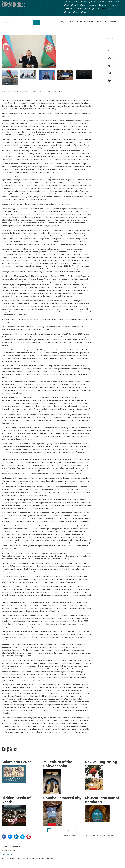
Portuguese (103, 5)
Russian (76, 2)
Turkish (109, 2)
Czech (67, 5)
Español (75, 5)
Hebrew (96, 9)
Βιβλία (99, 22)
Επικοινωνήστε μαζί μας (114, 22)
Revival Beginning (101, 762)
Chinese (84, 5)
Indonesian (114, 5)
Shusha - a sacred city (62, 798)
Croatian (68, 12)
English (67, 2)
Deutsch (93, 2)
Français (84, 2)
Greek (104, 9)
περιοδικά (81, 22)
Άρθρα (71, 22)
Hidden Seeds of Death (16, 800)
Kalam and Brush (17, 762)
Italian (101, 2)
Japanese (93, 5)
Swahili (77, 12)
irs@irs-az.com (7, 854)
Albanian (112, 9)
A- (109, 45)
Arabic (117, 2)
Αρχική (64, 22)
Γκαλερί (90, 22)
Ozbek (84, 12)
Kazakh (88, 9)
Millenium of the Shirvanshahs (58, 764)
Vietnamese (69, 9)
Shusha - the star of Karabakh (102, 800)
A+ (109, 50)
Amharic (79, 9)
